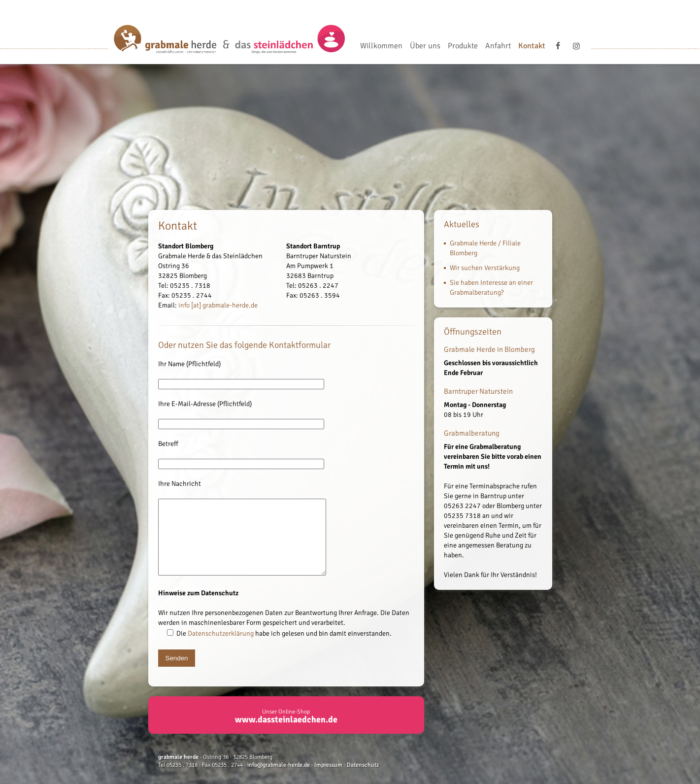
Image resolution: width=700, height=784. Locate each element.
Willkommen (381, 46)
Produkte (463, 46)
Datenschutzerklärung (221, 648)
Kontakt (532, 46)
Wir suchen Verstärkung (485, 268)
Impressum (328, 780)
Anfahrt (498, 46)
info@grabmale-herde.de (279, 780)
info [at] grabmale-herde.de (218, 305)
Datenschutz (363, 780)
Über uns (425, 46)
